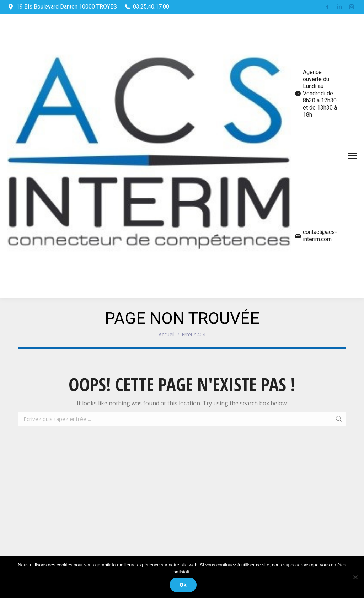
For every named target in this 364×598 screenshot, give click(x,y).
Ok (184, 585)
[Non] (355, 577)
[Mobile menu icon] (352, 156)
